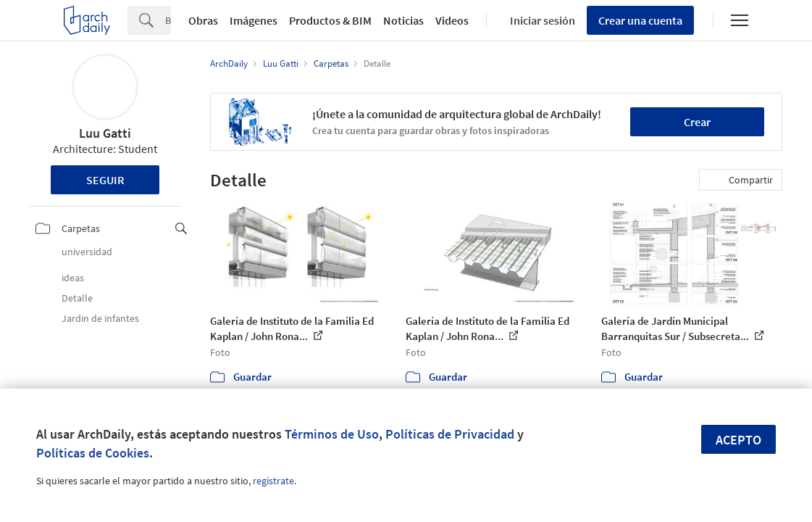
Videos (452, 20)
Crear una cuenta (640, 20)
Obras (203, 20)
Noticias (403, 20)
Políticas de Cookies (93, 453)
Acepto (738, 440)
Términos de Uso (332, 434)
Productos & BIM (330, 20)
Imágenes (254, 20)
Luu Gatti (105, 133)
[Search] (168, 20)
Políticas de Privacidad (450, 434)
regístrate (273, 481)
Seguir (105, 180)
